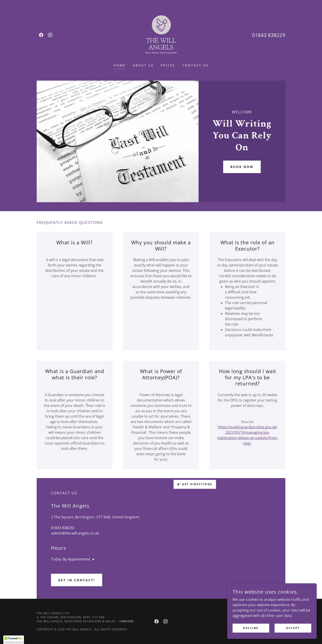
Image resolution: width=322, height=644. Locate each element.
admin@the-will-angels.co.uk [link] (75, 533)
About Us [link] (143, 65)
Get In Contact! (77, 580)
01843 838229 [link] (269, 35)
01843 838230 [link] (62, 528)
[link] (41, 35)
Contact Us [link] (195, 65)
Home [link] (120, 65)
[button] (92, 560)
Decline (251, 628)
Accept (293, 628)
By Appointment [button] (76, 559)
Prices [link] (168, 65)
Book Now (242, 167)
